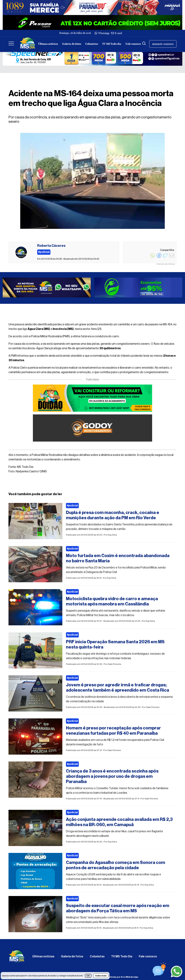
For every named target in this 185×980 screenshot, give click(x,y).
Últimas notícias (48, 44)
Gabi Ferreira (114, 664)
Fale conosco (133, 44)
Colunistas (92, 44)
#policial (72, 506)
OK (88, 976)
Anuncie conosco (163, 44)
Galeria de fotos (72, 44)
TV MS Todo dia (112, 44)
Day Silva (112, 535)
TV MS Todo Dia (122, 956)
